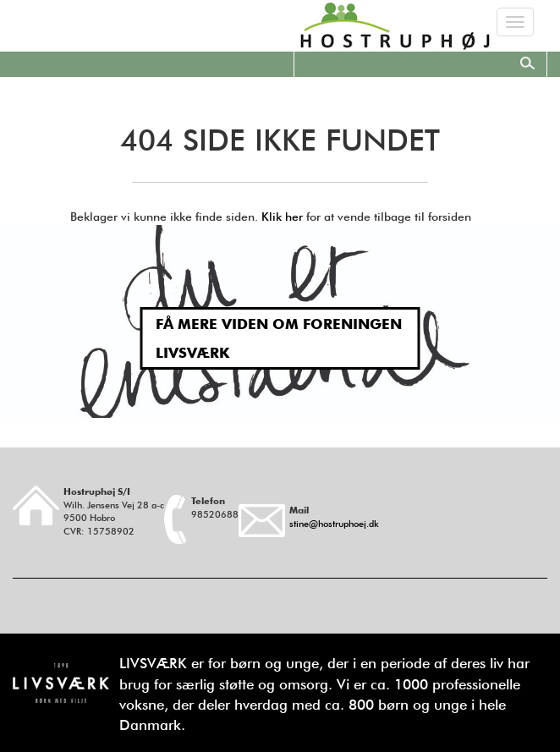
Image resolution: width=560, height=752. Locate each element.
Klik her (282, 217)
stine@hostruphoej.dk (334, 524)
